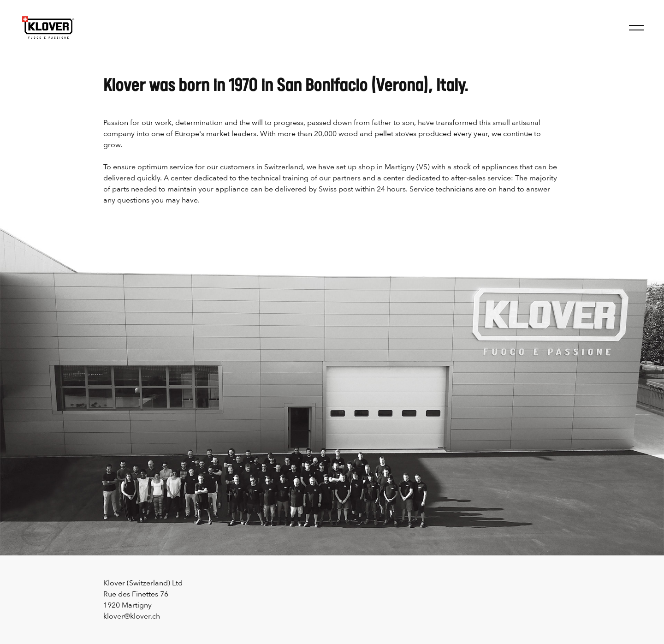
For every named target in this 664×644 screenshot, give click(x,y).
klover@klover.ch (132, 616)
